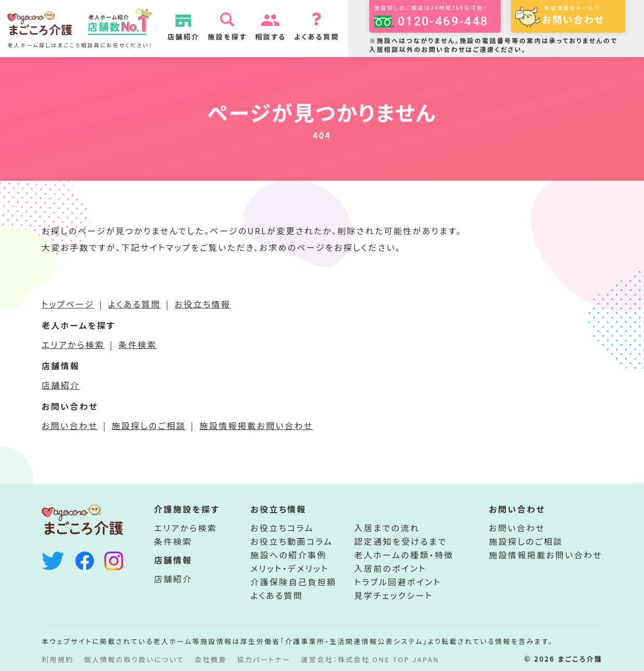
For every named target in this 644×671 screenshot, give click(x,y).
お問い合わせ (70, 425)
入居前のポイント (390, 568)
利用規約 (58, 659)
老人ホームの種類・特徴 (404, 555)
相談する (276, 37)
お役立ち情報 (203, 304)
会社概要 (211, 659)
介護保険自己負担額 (293, 582)
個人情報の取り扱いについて (134, 659)
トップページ (68, 304)
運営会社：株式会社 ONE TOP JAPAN (370, 659)
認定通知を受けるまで (400, 541)
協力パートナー (264, 659)
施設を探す (232, 37)
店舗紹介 (189, 37)
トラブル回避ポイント (398, 582)
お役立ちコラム (282, 528)
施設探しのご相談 (149, 425)
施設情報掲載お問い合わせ (256, 425)
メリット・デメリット (290, 568)
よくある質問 (322, 37)
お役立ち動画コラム (292, 541)
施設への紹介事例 (289, 555)
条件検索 (138, 344)
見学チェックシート (393, 595)
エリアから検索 (73, 344)
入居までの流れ (387, 528)
